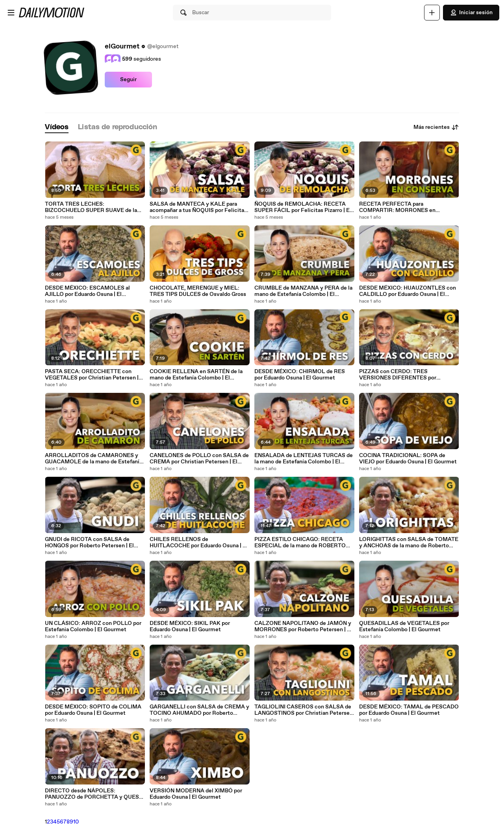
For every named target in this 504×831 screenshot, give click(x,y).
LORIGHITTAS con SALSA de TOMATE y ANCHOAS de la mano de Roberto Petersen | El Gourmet (409, 543)
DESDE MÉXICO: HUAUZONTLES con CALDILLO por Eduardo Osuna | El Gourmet (408, 291)
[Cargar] (432, 13)
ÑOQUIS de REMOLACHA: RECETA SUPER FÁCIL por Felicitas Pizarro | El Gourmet (303, 207)
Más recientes (436, 127)
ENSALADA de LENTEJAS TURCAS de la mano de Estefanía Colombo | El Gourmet (304, 459)
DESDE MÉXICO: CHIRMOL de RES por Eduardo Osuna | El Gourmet (300, 375)
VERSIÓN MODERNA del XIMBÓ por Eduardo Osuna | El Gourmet (196, 794)
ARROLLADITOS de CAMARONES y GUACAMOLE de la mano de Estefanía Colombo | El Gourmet (94, 459)
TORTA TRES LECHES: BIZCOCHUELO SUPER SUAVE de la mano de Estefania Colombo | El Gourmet (91, 207)
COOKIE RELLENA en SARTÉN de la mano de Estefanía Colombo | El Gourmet (196, 375)
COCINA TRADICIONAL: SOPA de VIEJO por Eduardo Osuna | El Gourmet (408, 459)
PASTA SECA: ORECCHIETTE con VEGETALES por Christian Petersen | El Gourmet (92, 375)
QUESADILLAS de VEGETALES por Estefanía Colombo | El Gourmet (404, 627)
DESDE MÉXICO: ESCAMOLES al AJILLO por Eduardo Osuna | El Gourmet (87, 291)
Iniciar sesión (471, 13)
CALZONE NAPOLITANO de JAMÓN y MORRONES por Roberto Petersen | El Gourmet (303, 627)
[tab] (57, 127)
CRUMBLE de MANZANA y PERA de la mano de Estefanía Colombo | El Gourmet (303, 291)
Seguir (128, 80)
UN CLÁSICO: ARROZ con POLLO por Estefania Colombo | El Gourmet (93, 627)
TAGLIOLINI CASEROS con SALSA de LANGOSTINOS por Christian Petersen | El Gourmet (304, 710)
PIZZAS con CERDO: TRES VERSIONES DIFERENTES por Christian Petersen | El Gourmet (399, 375)
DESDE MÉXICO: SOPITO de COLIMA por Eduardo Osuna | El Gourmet (93, 710)
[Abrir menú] (11, 13)
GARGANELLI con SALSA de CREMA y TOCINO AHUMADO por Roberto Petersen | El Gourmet (199, 710)
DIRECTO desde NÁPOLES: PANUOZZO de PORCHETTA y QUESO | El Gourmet (94, 794)
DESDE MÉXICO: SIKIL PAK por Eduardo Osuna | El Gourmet (190, 627)
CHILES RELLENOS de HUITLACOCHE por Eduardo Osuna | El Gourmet (199, 543)
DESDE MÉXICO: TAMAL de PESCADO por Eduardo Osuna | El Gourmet (409, 710)
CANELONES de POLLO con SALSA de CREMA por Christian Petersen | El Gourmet (199, 459)
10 (76, 822)
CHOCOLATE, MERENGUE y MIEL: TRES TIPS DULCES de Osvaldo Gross (198, 291)
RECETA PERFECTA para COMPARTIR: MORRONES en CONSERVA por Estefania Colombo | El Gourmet (409, 207)
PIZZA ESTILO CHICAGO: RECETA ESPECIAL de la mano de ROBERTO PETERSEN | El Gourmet (300, 543)
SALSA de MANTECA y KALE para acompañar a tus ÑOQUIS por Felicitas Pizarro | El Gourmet (198, 207)
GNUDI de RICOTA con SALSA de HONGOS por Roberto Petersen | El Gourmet (89, 543)
